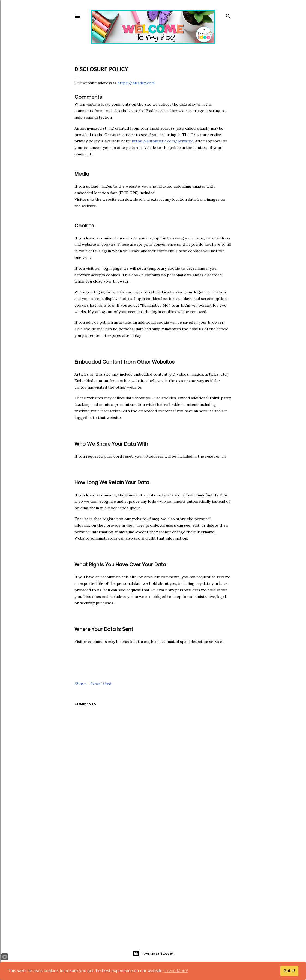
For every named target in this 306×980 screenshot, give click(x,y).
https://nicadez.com (136, 83)
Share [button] (80, 684)
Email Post (101, 684)
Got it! (289, 971)
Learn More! (176, 971)
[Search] (228, 15)
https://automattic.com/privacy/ (162, 141)
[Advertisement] (153, 885)
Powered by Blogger (153, 954)
